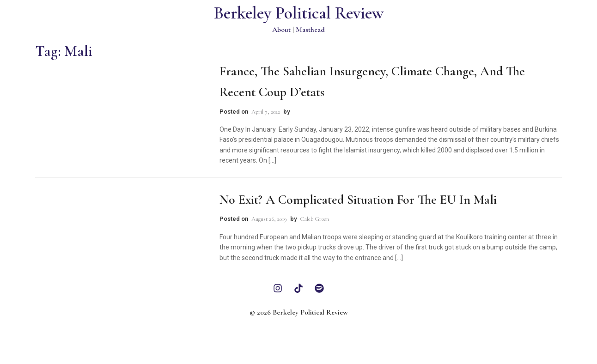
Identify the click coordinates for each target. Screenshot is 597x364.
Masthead (310, 30)
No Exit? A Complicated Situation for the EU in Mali (358, 200)
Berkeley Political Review (299, 13)
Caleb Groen (314, 219)
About (281, 30)
